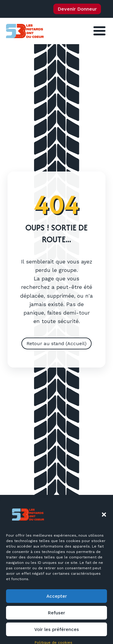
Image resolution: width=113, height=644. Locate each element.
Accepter (57, 610)
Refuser (56, 626)
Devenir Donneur (77, 9)
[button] (104, 528)
